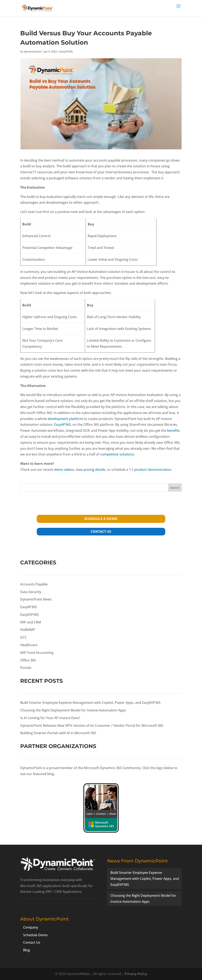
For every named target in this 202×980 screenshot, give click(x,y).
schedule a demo (101, 519)
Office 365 (28, 660)
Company (31, 927)
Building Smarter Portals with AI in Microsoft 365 (58, 733)
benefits (174, 431)
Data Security (31, 592)
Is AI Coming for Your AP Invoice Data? (50, 718)
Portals (26, 668)
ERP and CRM (31, 622)
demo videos (64, 470)
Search (175, 488)
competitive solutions (117, 454)
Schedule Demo (35, 935)
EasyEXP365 (30, 615)
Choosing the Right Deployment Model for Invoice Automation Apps (73, 710)
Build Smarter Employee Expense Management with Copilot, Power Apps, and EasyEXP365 (90, 703)
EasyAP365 (66, 51)
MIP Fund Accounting (37, 653)
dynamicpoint (32, 51)
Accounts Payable (34, 584)
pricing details (95, 470)
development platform (65, 419)
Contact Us (32, 942)
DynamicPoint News (36, 599)
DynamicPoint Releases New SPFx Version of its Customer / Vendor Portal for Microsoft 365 (92, 725)
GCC (24, 637)
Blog (27, 950)
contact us (101, 532)
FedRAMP (28, 630)
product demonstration (153, 470)
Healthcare (29, 645)
